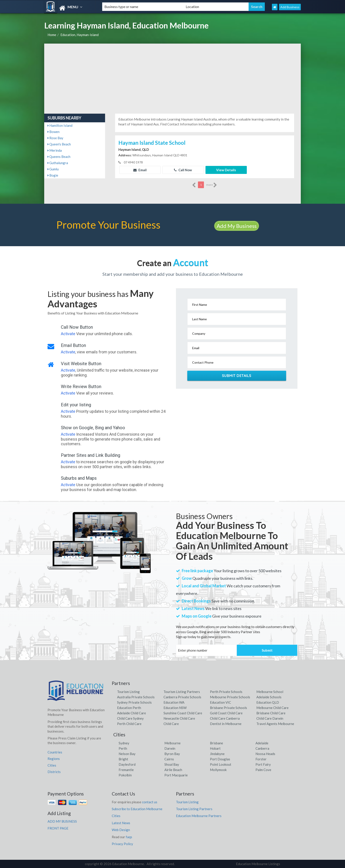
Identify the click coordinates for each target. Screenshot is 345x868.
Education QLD (268, 702)
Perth (123, 748)
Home (52, 35)
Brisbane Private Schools (228, 708)
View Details (226, 170)
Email (140, 170)
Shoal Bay (172, 764)
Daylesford (127, 764)
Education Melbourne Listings (258, 864)
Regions (54, 759)
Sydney (124, 743)
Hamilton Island (60, 125)
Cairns (169, 759)
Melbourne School (270, 692)
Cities (52, 765)
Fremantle (126, 770)
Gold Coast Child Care (226, 713)
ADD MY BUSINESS (62, 821)
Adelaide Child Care (132, 713)
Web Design (121, 830)
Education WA (174, 702)
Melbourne (172, 743)
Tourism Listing (128, 692)
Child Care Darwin (270, 718)
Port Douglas (220, 759)
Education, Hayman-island (80, 35)
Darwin (170, 748)
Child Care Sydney (130, 718)
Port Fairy (263, 764)
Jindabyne (217, 754)
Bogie (53, 175)
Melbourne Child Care (272, 708)
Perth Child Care (129, 724)
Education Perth (129, 708)
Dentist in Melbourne (226, 724)
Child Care (171, 724)
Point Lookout (221, 764)
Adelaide (262, 743)
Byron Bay (172, 754)
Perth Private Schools (226, 692)
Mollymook (218, 770)
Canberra (262, 748)
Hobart (215, 748)
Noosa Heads (265, 754)
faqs (129, 837)
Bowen (54, 132)
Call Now (183, 170)
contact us (150, 802)
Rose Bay (55, 138)
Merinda (55, 150)
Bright (123, 759)
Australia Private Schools (136, 697)
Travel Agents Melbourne (275, 724)
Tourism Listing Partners (182, 692)
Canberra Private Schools (182, 697)
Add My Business (237, 226)
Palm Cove (263, 770)
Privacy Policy (122, 844)
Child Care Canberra (225, 718)
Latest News (121, 823)
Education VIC (220, 702)
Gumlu (53, 169)
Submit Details (237, 376)
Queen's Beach (59, 144)
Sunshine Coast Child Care (183, 713)
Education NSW (175, 708)
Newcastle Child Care (179, 718)
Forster (261, 759)
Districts (54, 772)
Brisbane (216, 743)
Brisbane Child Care (271, 713)
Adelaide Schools (269, 697)
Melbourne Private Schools (230, 697)
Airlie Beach (173, 770)
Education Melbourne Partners (199, 816)
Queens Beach (59, 157)
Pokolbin (125, 775)
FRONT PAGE (58, 828)
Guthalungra (58, 163)
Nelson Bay (127, 754)
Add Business (290, 7)
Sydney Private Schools (134, 702)
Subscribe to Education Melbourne (137, 809)
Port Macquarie (176, 775)
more (212, 185)
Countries (55, 752)
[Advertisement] (172, 77)
